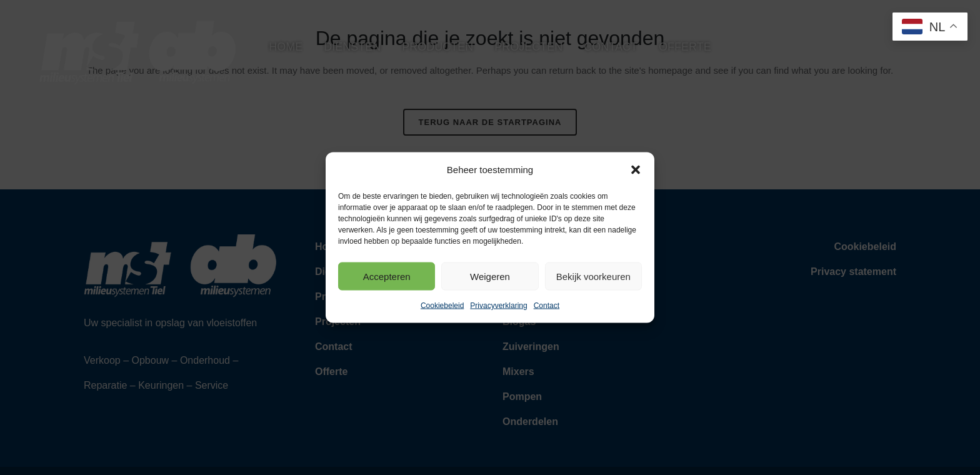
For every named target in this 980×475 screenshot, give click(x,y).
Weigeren (490, 276)
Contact (547, 306)
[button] (636, 170)
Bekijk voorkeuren (593, 276)
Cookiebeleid (442, 306)
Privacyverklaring (498, 306)
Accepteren (387, 276)
